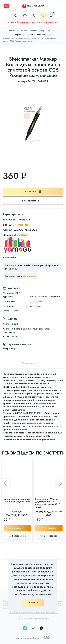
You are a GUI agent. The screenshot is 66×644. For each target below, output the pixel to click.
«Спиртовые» (29, 276)
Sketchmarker (20, 225)
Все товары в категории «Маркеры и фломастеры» (31, 267)
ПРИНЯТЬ (33, 602)
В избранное (34, 201)
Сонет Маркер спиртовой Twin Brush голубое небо (17, 500)
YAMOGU (22, 235)
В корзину (33, 191)
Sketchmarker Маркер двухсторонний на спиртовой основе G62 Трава (48, 503)
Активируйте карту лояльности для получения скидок (33, 22)
